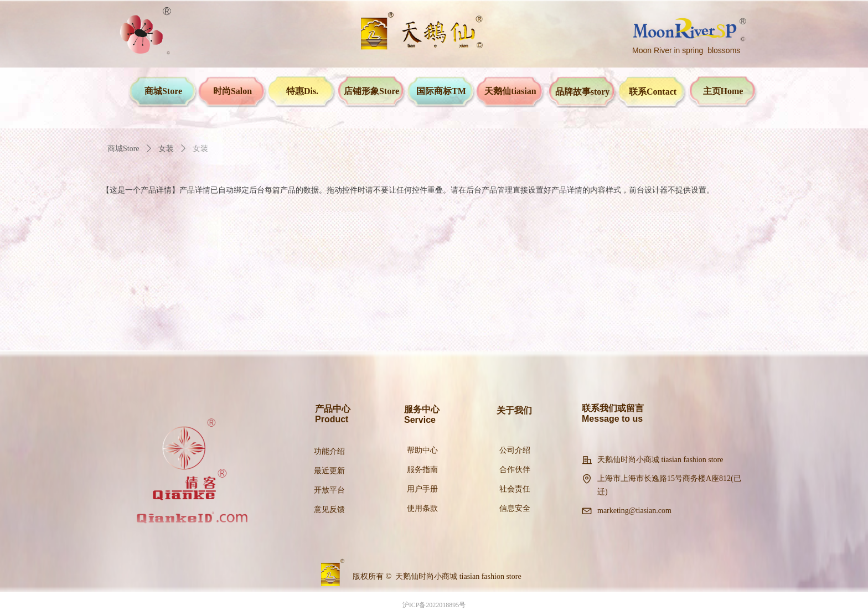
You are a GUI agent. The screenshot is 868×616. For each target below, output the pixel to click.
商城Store (123, 149)
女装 (166, 149)
